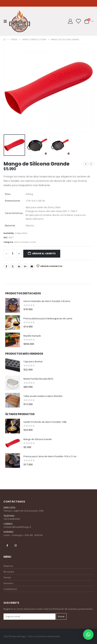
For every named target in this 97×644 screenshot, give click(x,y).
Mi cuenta (9, 572)
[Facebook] (80, 3)
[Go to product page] (13, 305)
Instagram (16, 545)
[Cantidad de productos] (13, 254)
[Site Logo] (20, 21)
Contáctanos (10, 589)
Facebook (6, 266)
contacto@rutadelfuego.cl (17, 527)
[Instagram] (86, 3)
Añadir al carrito (44, 253)
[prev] (86, 164)
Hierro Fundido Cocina (25, 242)
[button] (6, 21)
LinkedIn (19, 266)
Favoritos (8, 583)
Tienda (7, 577)
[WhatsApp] (91, 3)
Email (32, 266)
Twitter (13, 266)
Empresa (8, 566)
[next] (91, 164)
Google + (25, 266)
